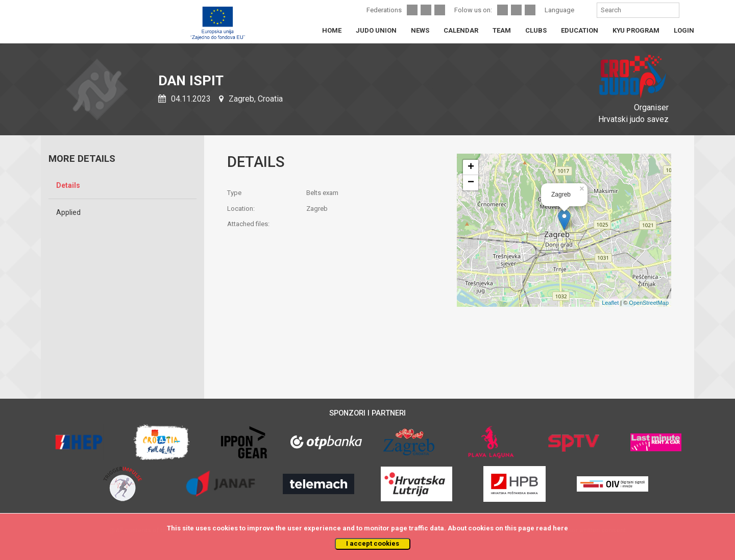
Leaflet (610, 303)
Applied (68, 212)
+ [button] (471, 167)
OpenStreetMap (649, 303)
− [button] (471, 183)
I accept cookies (373, 543)
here (560, 528)
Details (68, 185)
